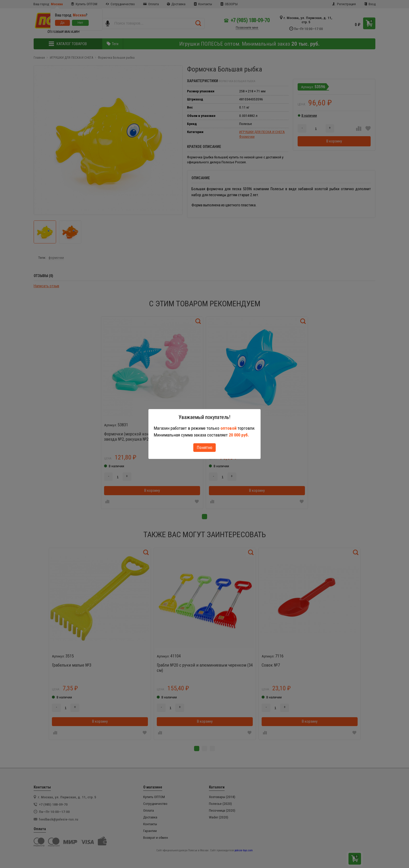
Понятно (204, 447)
